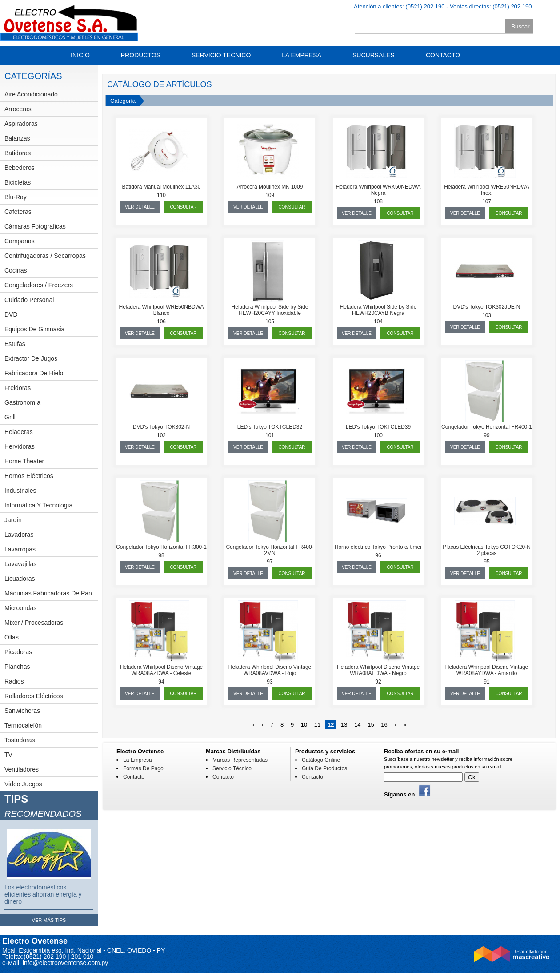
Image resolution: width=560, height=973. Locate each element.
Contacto (443, 55)
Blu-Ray (16, 197)
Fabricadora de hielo (34, 373)
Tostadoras (20, 740)
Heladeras (19, 432)
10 (304, 725)
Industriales (20, 491)
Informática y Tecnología (38, 505)
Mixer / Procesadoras (34, 623)
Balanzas (17, 138)
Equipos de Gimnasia (34, 329)
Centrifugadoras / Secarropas (45, 256)
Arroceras (18, 109)
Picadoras (18, 652)
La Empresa (302, 55)
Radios (14, 681)
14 (357, 725)
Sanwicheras (22, 711)
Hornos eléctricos (29, 476)
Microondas (20, 608)
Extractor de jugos (31, 358)
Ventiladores (22, 769)
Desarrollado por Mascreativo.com (512, 956)
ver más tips (49, 920)
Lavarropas (20, 549)
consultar (183, 207)
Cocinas (16, 270)
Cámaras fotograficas (35, 226)
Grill (10, 417)
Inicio (80, 55)
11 (317, 725)
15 (371, 725)
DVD (11, 314)
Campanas (20, 241)
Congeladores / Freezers (39, 285)
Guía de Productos (324, 768)
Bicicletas (18, 182)
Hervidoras (20, 446)
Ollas (12, 637)
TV (8, 755)
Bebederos (20, 168)
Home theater (24, 461)
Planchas (17, 667)
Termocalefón (23, 725)
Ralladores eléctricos (34, 696)
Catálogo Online (321, 760)
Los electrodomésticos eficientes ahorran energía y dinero (43, 894)
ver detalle (140, 207)
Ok (472, 777)
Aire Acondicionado (31, 94)
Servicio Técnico (221, 55)
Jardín (13, 520)
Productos (141, 55)
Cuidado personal (29, 300)
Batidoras (18, 153)
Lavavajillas (20, 564)
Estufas (15, 344)
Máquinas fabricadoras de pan (48, 593)
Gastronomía (22, 402)
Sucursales (374, 55)
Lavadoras (19, 535)
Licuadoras (20, 579)
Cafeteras (18, 212)
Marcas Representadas (240, 760)
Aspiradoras (21, 124)
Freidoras (18, 388)
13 (344, 725)
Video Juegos (23, 784)
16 (384, 725)
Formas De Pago (143, 768)
